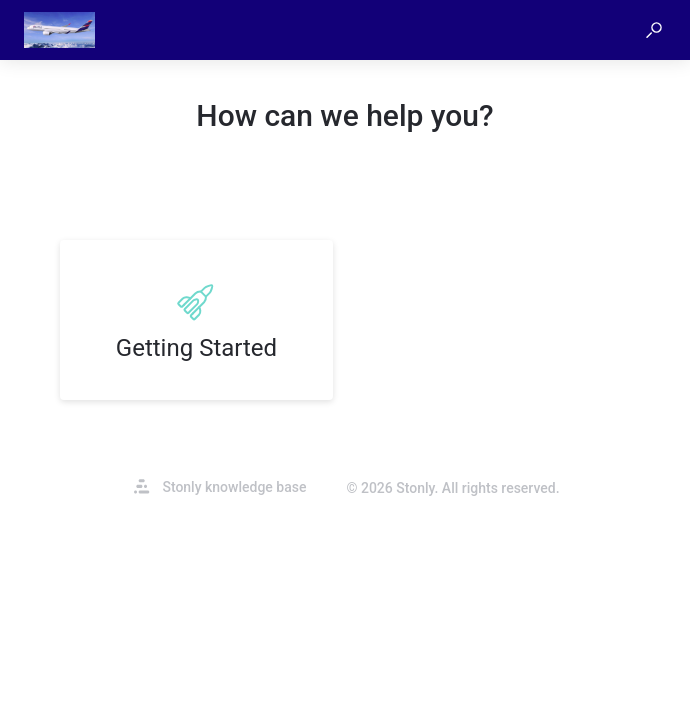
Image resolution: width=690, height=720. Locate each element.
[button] (654, 30)
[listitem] (196, 320)
